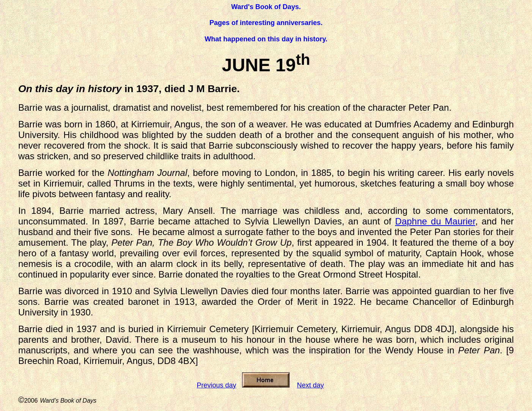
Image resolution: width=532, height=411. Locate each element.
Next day (311, 385)
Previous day (216, 385)
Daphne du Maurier (435, 221)
